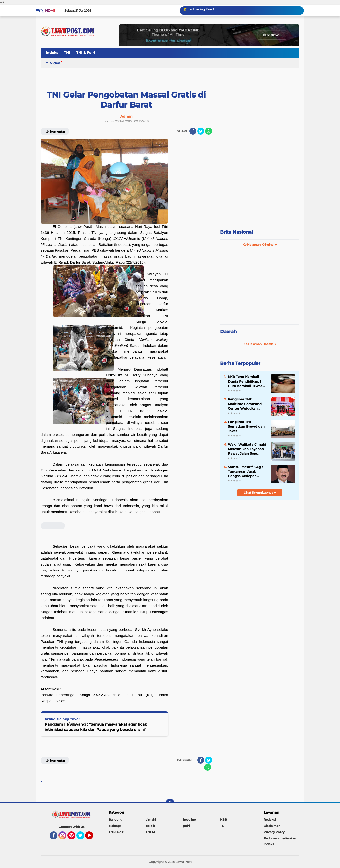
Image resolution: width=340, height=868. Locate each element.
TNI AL (151, 832)
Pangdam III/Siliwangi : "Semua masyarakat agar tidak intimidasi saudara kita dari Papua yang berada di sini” (96, 727)
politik (150, 826)
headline (189, 820)
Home (50, 11)
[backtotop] (170, 803)
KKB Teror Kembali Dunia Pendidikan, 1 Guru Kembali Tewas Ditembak (245, 381)
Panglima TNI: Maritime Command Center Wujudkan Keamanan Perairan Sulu (245, 404)
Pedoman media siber (280, 838)
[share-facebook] (193, 131)
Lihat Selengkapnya (260, 492)
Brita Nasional (236, 232)
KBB (223, 820)
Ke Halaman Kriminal (260, 244)
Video (55, 63)
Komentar (55, 131)
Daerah (228, 332)
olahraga (115, 826)
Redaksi (270, 820)
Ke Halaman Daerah (260, 344)
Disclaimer (272, 826)
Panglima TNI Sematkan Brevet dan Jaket (246, 426)
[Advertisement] (260, 188)
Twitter (83, 838)
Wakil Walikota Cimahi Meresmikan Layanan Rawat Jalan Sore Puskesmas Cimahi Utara (247, 449)
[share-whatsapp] (209, 131)
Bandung (115, 820)
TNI (67, 53)
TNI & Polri (85, 53)
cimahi (151, 820)
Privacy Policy (274, 832)
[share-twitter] (201, 131)
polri (186, 826)
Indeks (52, 53)
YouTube (93, 838)
